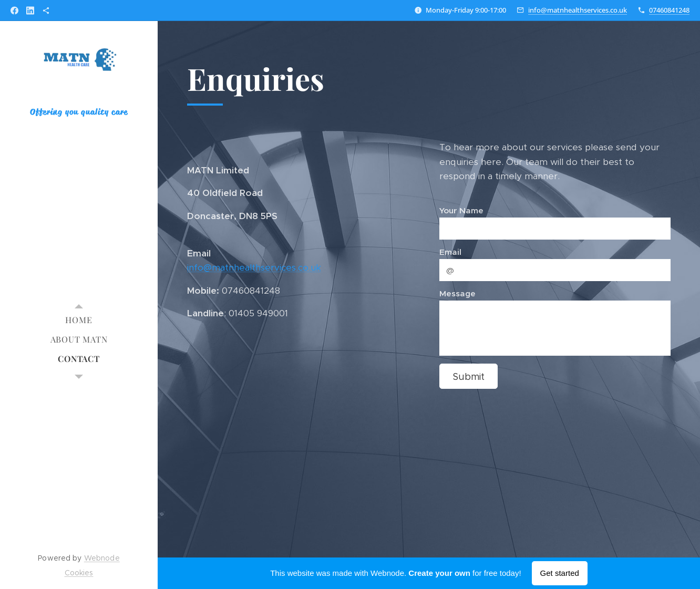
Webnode (102, 558)
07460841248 (669, 10)
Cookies (79, 573)
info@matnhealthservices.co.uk (578, 10)
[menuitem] (79, 320)
